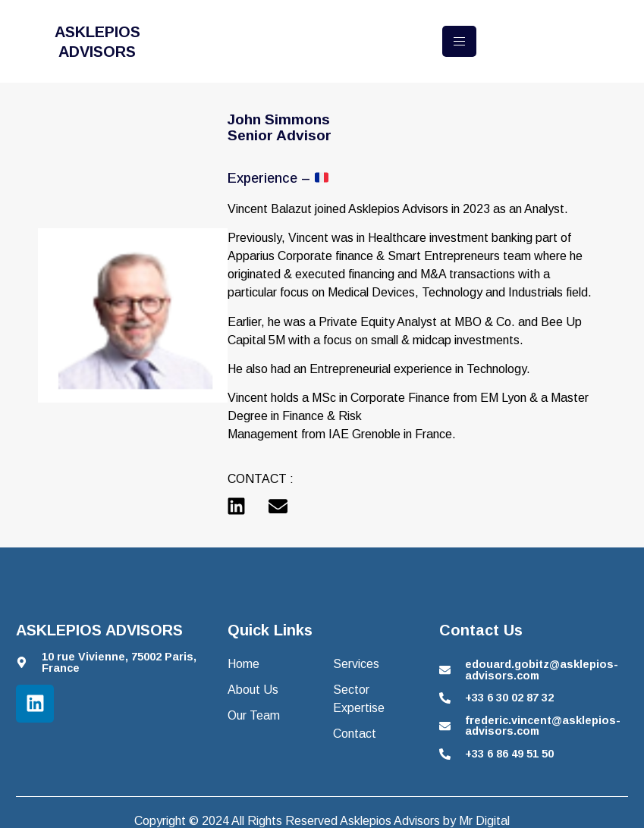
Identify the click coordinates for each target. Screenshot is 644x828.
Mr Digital (484, 821)
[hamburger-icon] (459, 41)
